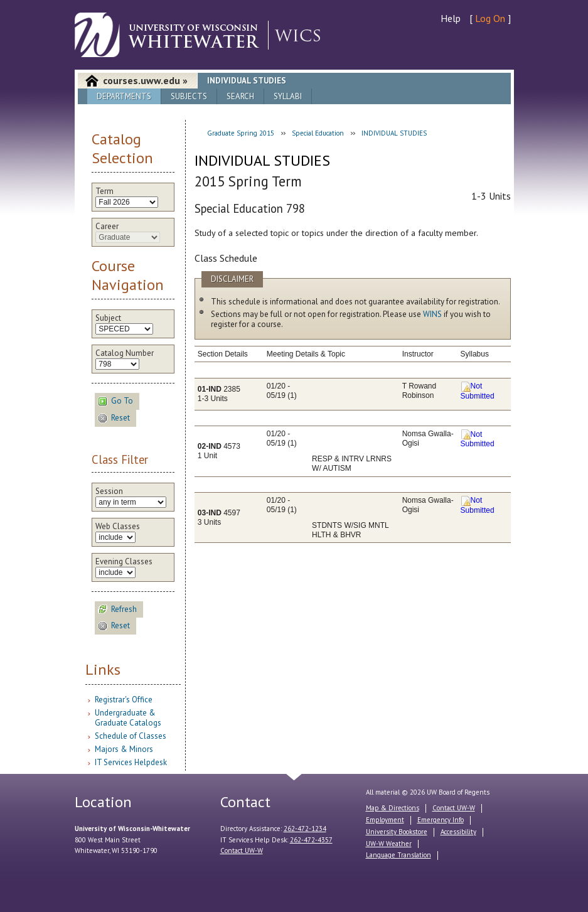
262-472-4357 (311, 840)
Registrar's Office (124, 700)
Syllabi (288, 96)
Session (109, 491)
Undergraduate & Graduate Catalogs (128, 718)
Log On (490, 18)
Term (104, 191)
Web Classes (118, 527)
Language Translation (398, 855)
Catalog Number (125, 353)
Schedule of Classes (131, 736)
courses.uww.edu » (145, 80)
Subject (108, 318)
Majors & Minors (124, 749)
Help (451, 18)
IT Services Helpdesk (131, 762)
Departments (124, 96)
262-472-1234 (305, 829)
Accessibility (458, 832)
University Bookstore (397, 832)
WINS (432, 314)
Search (240, 96)
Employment (385, 820)
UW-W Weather (389, 844)
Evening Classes (124, 562)
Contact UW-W (242, 850)
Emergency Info (441, 820)
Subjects (189, 96)
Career (107, 227)
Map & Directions (393, 808)
